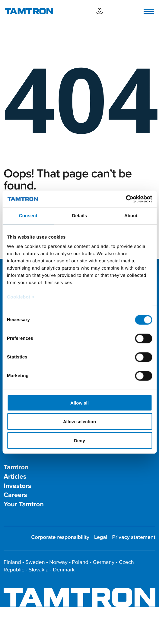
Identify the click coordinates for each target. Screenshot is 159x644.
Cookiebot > (21, 297)
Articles (15, 477)
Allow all (79, 403)
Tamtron (16, 467)
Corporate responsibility (60, 537)
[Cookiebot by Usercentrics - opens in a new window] (126, 199)
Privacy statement (134, 537)
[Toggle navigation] (149, 11)
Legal (101, 537)
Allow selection (79, 422)
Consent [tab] (28, 216)
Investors (17, 486)
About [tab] (131, 216)
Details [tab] (80, 216)
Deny (79, 440)
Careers (15, 495)
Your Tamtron (24, 504)
